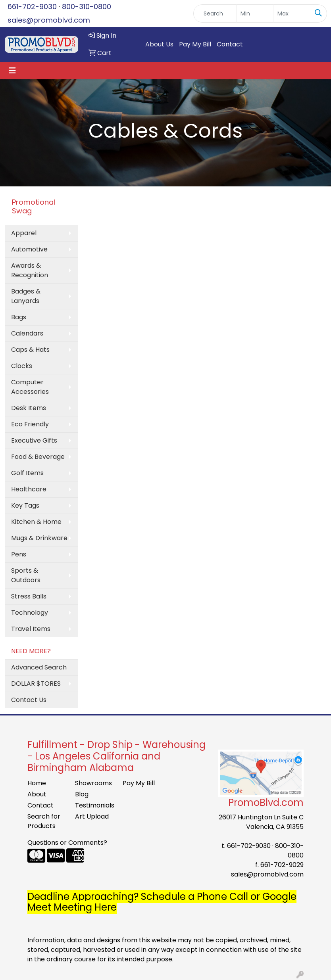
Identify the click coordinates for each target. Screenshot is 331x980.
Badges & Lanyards (26, 296)
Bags (19, 317)
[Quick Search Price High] (292, 13)
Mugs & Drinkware (39, 538)
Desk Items (29, 408)
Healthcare (29, 489)
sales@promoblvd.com (49, 20)
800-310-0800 (87, 7)
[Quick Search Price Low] (255, 13)
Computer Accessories (30, 387)
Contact (230, 44)
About (37, 794)
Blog (82, 794)
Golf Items (27, 473)
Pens (19, 554)
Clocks (22, 366)
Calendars (27, 333)
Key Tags (25, 505)
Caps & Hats (30, 350)
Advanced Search (39, 667)
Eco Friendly (30, 424)
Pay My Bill (195, 44)
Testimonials (94, 805)
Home (37, 783)
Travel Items (31, 629)
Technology (30, 613)
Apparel (24, 233)
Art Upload (92, 816)
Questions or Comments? (67, 843)
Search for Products (44, 821)
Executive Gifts (34, 440)
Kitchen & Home (36, 522)
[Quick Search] (215, 13)
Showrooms (93, 783)
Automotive (29, 249)
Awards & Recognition (30, 270)
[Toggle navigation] (12, 71)
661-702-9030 (32, 7)
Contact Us (29, 700)
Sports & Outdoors (26, 575)
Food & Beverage (38, 457)
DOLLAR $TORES (36, 684)
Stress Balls (29, 596)
